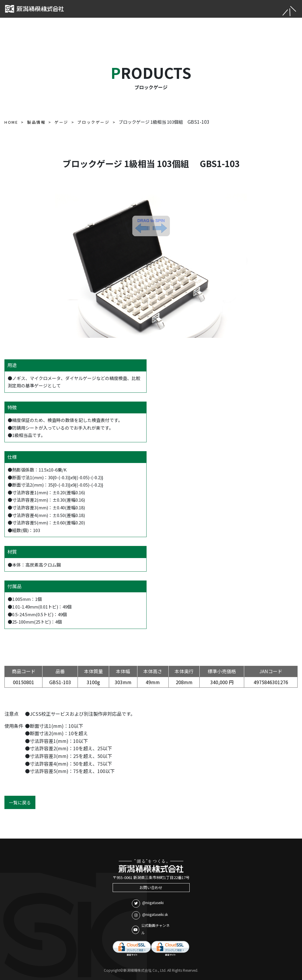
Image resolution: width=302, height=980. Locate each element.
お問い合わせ (151, 887)
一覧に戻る (20, 802)
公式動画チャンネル (151, 929)
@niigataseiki (148, 904)
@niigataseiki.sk (150, 915)
